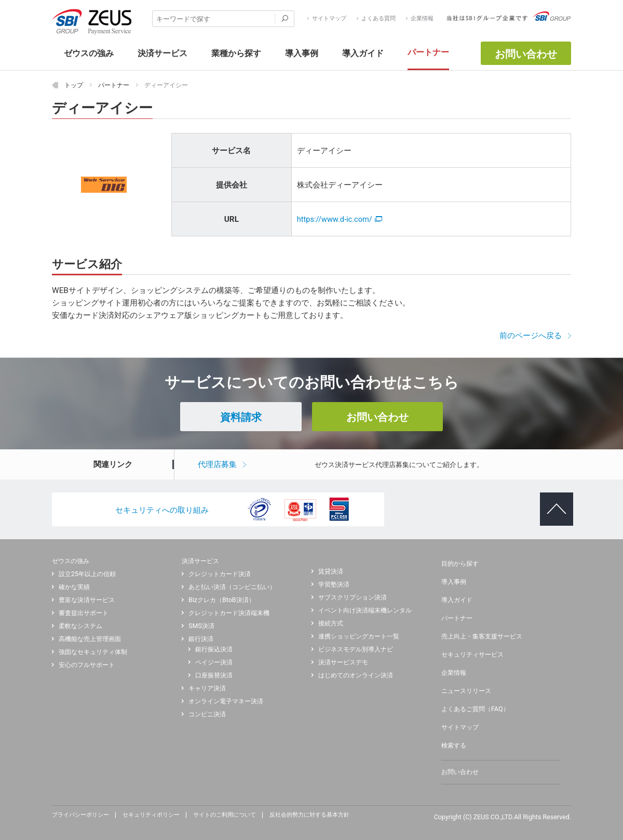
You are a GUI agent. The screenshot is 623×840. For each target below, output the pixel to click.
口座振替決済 (214, 675)
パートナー (457, 618)
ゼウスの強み (71, 561)
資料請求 (241, 417)
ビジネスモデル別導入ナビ (356, 649)
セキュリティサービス (472, 655)
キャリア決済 (207, 688)
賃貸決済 (331, 571)
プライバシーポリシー (80, 815)
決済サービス (200, 561)
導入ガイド (457, 600)
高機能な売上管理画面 (90, 639)
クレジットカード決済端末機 (229, 613)
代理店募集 (217, 464)
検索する (454, 745)
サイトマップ (329, 19)
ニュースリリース (466, 691)
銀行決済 (201, 639)
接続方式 (331, 623)
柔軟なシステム (80, 626)
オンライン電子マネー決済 (226, 701)
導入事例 (454, 582)
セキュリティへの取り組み (162, 510)
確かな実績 (74, 587)
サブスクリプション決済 (353, 597)
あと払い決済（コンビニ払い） (232, 587)
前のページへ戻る (531, 336)
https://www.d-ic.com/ (340, 219)
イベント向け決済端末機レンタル (365, 610)
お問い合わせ (526, 54)
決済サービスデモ (343, 662)
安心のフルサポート (87, 665)
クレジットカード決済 (220, 574)
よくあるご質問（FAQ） (475, 709)
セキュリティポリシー (151, 815)
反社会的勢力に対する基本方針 (309, 815)
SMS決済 (201, 626)
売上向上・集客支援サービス (482, 636)
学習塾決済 (334, 584)
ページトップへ (552, 501)
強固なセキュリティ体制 (93, 652)
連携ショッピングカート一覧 (359, 636)
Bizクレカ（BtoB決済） (222, 600)
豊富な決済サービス (87, 600)
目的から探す (460, 564)
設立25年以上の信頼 (87, 574)
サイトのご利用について (225, 815)
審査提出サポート (84, 613)
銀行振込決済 (214, 649)
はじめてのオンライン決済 (356, 675)
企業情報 (422, 19)
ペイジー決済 (214, 662)
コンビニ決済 (207, 714)
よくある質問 (378, 19)
